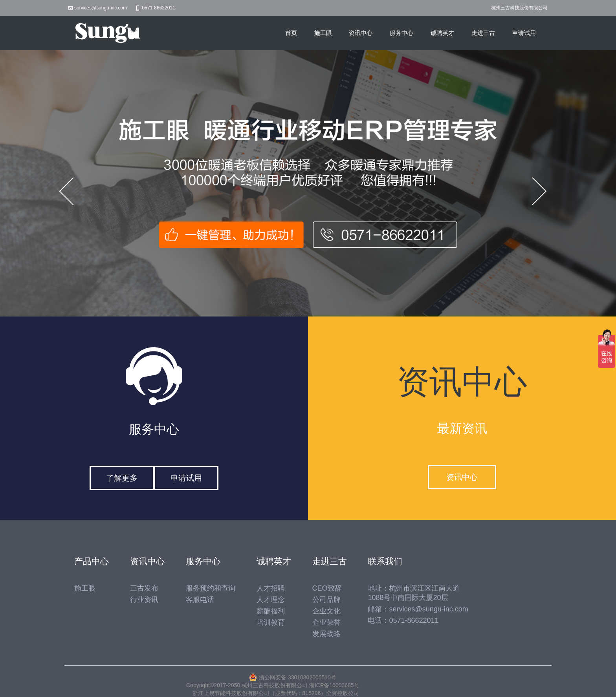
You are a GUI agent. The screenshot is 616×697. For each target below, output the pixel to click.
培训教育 (271, 622)
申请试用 (524, 33)
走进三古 (483, 33)
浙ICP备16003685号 (334, 685)
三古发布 (144, 588)
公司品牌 (326, 600)
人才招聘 (271, 588)
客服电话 (200, 600)
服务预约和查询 (211, 588)
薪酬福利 (271, 611)
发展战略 (326, 634)
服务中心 (401, 33)
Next (544, 191)
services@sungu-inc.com (101, 8)
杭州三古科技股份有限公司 (519, 8)
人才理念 (271, 600)
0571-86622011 (159, 8)
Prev (71, 191)
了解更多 (122, 478)
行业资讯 (144, 600)
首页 (291, 33)
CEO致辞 (327, 588)
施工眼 (323, 33)
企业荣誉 (326, 622)
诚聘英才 (442, 33)
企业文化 (326, 611)
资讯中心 (361, 33)
